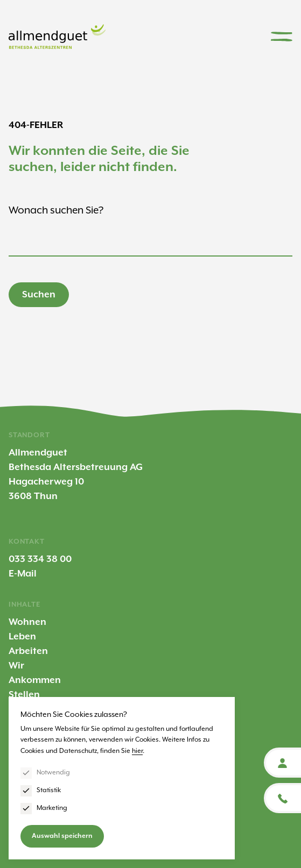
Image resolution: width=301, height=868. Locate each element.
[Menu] (282, 37)
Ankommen (35, 680)
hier (137, 751)
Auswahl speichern (62, 836)
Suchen (39, 295)
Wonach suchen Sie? (56, 211)
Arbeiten (28, 651)
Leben (22, 637)
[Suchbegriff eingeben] (150, 243)
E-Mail (23, 574)
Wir (16, 666)
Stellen (24, 695)
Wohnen (27, 622)
